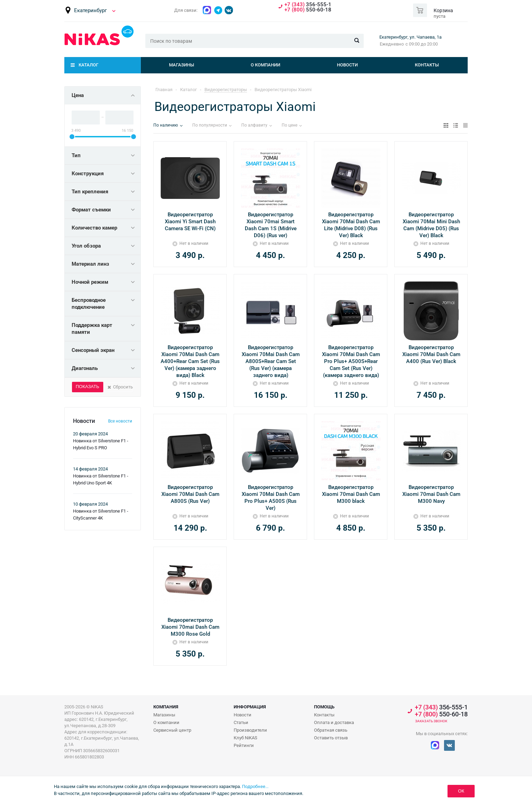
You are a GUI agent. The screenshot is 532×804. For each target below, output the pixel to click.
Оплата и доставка (334, 722)
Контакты (427, 65)
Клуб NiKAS (245, 738)
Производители (250, 730)
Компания (166, 707)
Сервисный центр (172, 730)
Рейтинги (244, 745)
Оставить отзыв (331, 738)
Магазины (182, 65)
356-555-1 (308, 5)
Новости (347, 65)
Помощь (324, 707)
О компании (265, 65)
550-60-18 (308, 10)
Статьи (241, 722)
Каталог (88, 65)
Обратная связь (331, 730)
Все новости (120, 421)
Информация (250, 707)
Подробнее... (255, 786)
